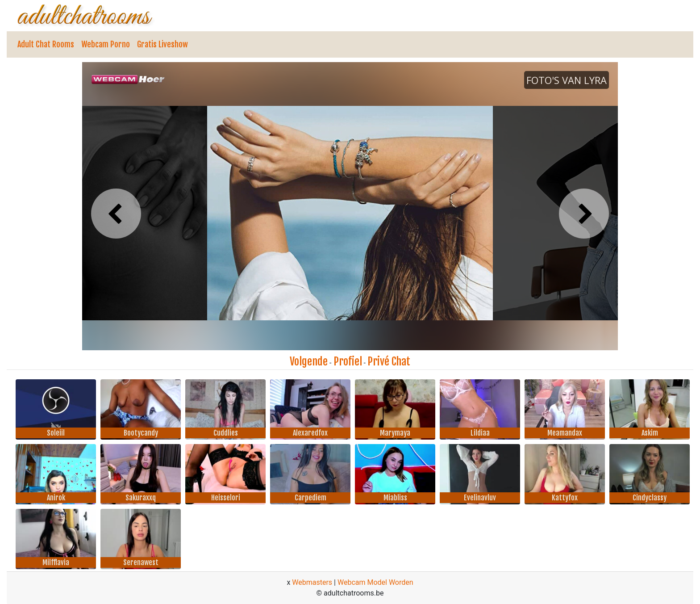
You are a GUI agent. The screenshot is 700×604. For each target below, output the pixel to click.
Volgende (309, 361)
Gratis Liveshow (162, 44)
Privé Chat (389, 361)
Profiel (348, 361)
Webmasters (312, 582)
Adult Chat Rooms (46, 44)
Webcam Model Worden (375, 582)
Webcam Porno (106, 44)
